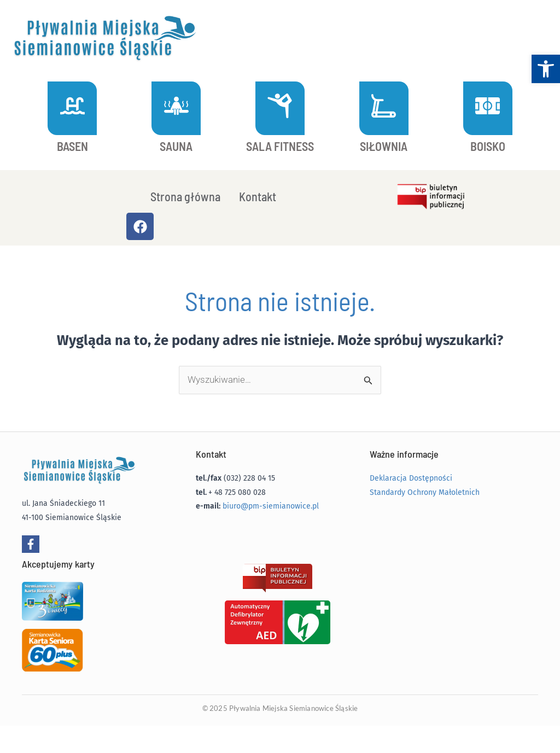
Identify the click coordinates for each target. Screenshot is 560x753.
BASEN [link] (72, 146)
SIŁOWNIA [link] (384, 146)
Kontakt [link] (258, 196)
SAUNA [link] (176, 146)
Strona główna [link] (185, 196)
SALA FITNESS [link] (280, 146)
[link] (546, 69)
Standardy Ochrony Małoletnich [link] (425, 492)
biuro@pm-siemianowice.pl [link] (271, 506)
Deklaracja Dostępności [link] (411, 478)
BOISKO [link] (488, 146)
